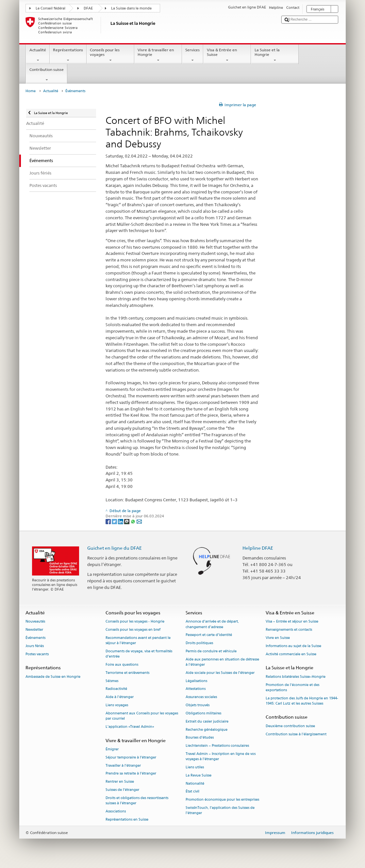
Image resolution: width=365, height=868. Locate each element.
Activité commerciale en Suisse (291, 654)
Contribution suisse (46, 75)
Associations (116, 811)
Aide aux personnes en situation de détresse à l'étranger (222, 662)
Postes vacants (37, 654)
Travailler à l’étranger (123, 766)
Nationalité (195, 784)
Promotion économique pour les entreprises (222, 800)
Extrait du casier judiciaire (207, 721)
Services (193, 55)
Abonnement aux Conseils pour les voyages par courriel (142, 716)
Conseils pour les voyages (110, 55)
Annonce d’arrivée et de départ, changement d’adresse (212, 624)
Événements (35, 638)
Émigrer (112, 749)
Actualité (38, 55)
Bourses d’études (200, 738)
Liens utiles (195, 767)
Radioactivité (116, 689)
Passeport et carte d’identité (209, 635)
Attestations (196, 689)
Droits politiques (199, 643)
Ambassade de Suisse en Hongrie (53, 677)
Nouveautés (35, 622)
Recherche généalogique (207, 730)
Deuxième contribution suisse (290, 726)
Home (31, 91)
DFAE (88, 8)
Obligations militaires (203, 713)
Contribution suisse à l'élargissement (296, 734)
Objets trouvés (198, 705)
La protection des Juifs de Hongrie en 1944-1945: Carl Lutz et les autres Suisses (302, 701)
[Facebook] (109, 521)
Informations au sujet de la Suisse (293, 646)
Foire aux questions (122, 665)
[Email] (139, 521)
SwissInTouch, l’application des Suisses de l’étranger (220, 810)
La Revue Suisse (199, 775)
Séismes (112, 681)
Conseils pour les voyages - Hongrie (135, 622)
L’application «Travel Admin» (130, 727)
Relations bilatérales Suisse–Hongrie (296, 677)
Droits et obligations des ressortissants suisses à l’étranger (137, 801)
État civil (192, 792)
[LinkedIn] (121, 521)
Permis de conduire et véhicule (211, 651)
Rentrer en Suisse (120, 782)
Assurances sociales (201, 697)
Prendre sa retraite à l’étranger (131, 774)
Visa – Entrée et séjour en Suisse (292, 622)
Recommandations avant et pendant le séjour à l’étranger (138, 640)
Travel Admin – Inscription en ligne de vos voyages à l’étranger (221, 756)
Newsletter (34, 630)
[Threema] (127, 521)
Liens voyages (117, 705)
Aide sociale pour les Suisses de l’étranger (220, 673)
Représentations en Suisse (127, 819)
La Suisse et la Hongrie (275, 55)
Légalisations (196, 681)
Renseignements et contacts (289, 630)
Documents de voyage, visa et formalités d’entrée (139, 654)
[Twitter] (115, 521)
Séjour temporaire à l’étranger (131, 757)
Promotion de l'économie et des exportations (292, 687)
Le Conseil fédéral (50, 8)
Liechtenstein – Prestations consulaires (217, 746)
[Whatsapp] (133, 521)
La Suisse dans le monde (131, 8)
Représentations (68, 55)
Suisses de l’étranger (122, 790)
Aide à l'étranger (120, 697)
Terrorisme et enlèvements (127, 673)
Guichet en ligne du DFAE (115, 548)
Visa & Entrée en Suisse (227, 55)
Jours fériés (35, 646)
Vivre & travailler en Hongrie (158, 55)
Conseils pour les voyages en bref (133, 630)
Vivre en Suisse (278, 638)
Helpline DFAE (258, 548)
